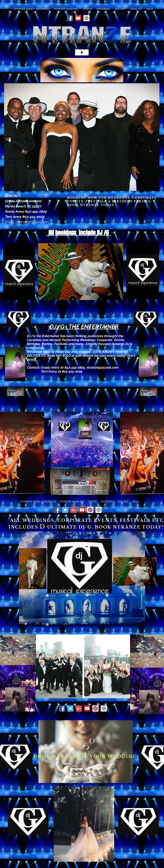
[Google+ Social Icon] (74, 510)
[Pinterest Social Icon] (90, 510)
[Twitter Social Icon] (65, 510)
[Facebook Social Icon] (70, 18)
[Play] (82, 52)
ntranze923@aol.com (32, 222)
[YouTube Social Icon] (78, 18)
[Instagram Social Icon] (86, 18)
